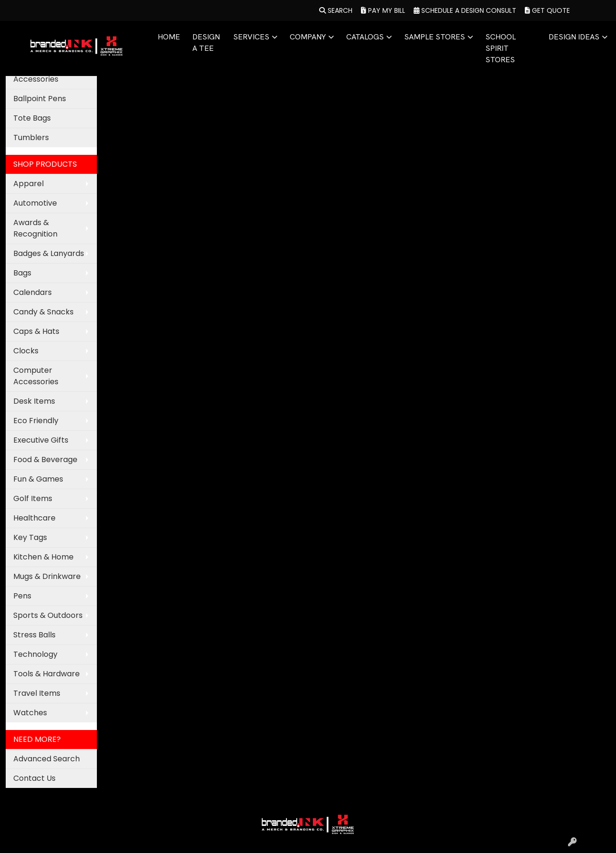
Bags (22, 273)
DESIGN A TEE (206, 43)
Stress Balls (34, 635)
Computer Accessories (36, 376)
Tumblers (31, 137)
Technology (35, 654)
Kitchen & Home (43, 557)
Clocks (26, 351)
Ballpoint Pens (40, 99)
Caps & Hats (36, 331)
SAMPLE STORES (435, 37)
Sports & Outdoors (48, 615)
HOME (169, 37)
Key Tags (30, 537)
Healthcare (34, 518)
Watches (30, 713)
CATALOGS (365, 37)
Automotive (35, 203)
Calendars (33, 292)
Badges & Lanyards (49, 253)
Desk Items (34, 401)
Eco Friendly (36, 421)
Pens (22, 596)
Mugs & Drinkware (47, 576)
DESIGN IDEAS (574, 37)
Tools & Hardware (47, 674)
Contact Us (34, 778)
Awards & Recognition (35, 228)
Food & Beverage (45, 460)
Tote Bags (32, 118)
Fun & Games (38, 479)
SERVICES (251, 37)
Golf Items (33, 498)
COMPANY (308, 37)
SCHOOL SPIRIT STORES (501, 48)
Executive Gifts (41, 440)
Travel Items (37, 693)
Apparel (28, 184)
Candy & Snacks (43, 312)
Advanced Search (47, 759)
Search (336, 10)
